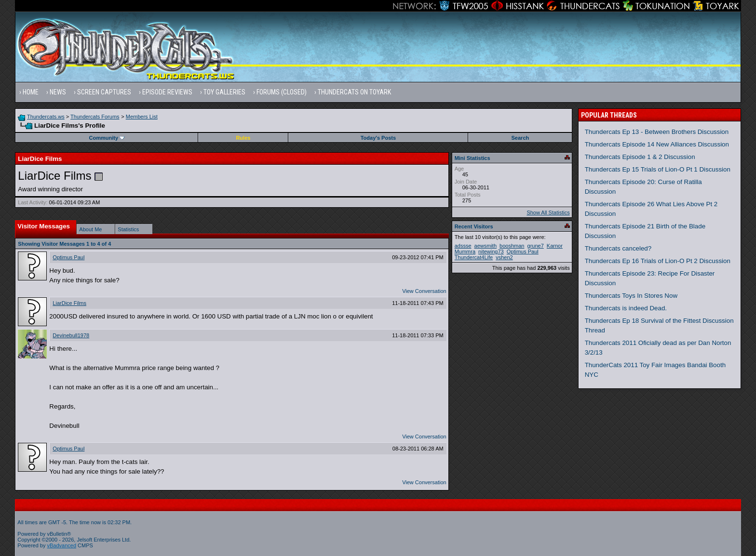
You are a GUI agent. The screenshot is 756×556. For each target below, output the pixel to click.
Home (31, 92)
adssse (463, 246)
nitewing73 (491, 252)
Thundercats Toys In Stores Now (631, 296)
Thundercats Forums (95, 117)
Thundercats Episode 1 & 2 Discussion (640, 157)
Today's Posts (378, 138)
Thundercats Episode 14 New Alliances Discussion (657, 144)
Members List (142, 117)
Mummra (465, 252)
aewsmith (486, 246)
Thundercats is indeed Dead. (626, 308)
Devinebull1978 (71, 335)
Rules (243, 138)
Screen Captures (104, 92)
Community (107, 138)
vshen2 (504, 257)
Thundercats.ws (46, 117)
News (58, 92)
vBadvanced (62, 545)
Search (520, 138)
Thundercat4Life (474, 257)
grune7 (536, 246)
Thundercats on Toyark (354, 92)
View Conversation (424, 291)
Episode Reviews (167, 92)
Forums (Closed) (282, 92)
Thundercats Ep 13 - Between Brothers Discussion (657, 132)
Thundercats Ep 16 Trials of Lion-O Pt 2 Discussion (658, 261)
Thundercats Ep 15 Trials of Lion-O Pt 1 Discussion (658, 169)
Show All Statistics (548, 212)
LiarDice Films (69, 303)
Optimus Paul (68, 257)
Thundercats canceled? (618, 248)
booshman (512, 246)
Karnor (555, 246)
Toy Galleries (224, 92)
